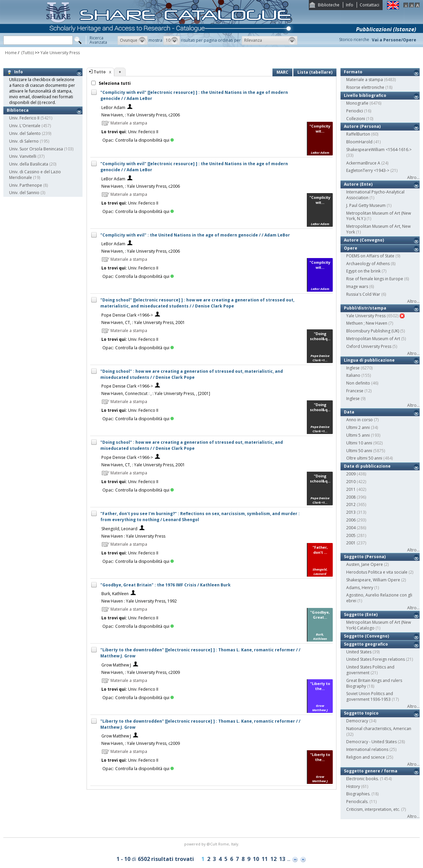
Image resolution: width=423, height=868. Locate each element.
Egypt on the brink (363, 271)
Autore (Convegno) (364, 240)
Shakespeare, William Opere (373, 580)
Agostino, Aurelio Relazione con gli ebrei (379, 598)
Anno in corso (360, 420)
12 (273, 859)
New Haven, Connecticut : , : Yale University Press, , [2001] (156, 393)
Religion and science (366, 757)
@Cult (212, 844)
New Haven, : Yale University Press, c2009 (141, 672)
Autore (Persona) (362, 126)
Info (350, 5)
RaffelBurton (358, 134)
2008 (351, 497)
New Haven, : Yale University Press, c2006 (141, 115)
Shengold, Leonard (119, 529)
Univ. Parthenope (26, 185)
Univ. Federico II (24, 118)
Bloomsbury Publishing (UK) (373, 331)
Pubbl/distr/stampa (365, 308)
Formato (353, 72)
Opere (351, 248)
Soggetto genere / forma (371, 771)
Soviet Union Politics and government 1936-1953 (370, 696)
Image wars (357, 286)
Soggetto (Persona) (365, 557)
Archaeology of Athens (368, 264)
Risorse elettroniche (365, 87)
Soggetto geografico (366, 644)
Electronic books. (363, 779)
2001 (351, 543)
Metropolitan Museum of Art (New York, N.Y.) (379, 216)
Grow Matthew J (116, 665)
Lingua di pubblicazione (369, 360)
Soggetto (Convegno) (366, 636)
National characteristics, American (379, 729)
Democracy (357, 721)
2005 (351, 535)
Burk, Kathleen (115, 594)
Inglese (353, 368)
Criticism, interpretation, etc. (373, 809)
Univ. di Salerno (24, 141)
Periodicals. (357, 802)
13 (282, 859)
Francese (355, 391)
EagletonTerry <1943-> (368, 170)
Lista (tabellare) (315, 72)
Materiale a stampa (365, 80)
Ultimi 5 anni (358, 435)
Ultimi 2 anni (358, 427)
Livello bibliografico (365, 95)
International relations (367, 749)
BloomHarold (359, 142)
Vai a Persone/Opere (394, 40)
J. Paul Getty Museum (366, 205)
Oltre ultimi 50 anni (364, 458)
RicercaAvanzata (98, 40)
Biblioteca (18, 110)
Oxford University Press (369, 346)
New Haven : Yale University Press (133, 536)
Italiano (353, 375)
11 (265, 859)
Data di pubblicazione (367, 466)
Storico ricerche (354, 40)
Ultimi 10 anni (359, 443)
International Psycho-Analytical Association (375, 195)
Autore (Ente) (358, 184)
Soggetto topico (361, 713)
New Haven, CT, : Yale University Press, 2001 (143, 322)
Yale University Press (60, 53)
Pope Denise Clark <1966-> (127, 315)
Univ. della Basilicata (29, 164)
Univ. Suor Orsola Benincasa (36, 149)
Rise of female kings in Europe (375, 279)
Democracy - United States (371, 742)
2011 (351, 489)
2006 (351, 520)
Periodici (355, 111)
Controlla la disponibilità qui (144, 140)
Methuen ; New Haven (367, 323)
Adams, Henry (360, 588)
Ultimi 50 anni (359, 451)
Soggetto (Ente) (361, 614)
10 (256, 859)
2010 (351, 482)
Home (11, 53)
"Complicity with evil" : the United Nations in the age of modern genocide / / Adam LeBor (195, 235)
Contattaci (369, 5)
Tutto (100, 72)
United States (359, 652)
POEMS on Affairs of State (370, 256)
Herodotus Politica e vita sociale (377, 572)
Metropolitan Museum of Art (373, 339)
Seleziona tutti (114, 83)
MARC (282, 72)
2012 (351, 504)
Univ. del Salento (25, 133)
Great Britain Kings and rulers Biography (374, 683)
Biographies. (358, 794)
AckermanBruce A (363, 163)
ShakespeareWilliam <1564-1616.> (379, 150)
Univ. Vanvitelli (23, 156)
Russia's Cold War (363, 294)
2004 (351, 528)
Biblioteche (329, 5)
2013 (351, 512)
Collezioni (356, 119)
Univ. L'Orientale (25, 126)
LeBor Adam (113, 107)
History (353, 786)
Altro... (413, 177)
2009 (351, 474)
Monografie (357, 103)
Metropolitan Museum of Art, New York (378, 229)
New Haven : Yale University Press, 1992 (139, 601)
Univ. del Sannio (24, 193)
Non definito (358, 383)
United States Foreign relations (376, 659)
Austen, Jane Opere (365, 564)
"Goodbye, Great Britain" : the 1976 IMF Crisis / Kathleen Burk (166, 585)
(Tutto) (27, 53)
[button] (133, 40)
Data (349, 412)
